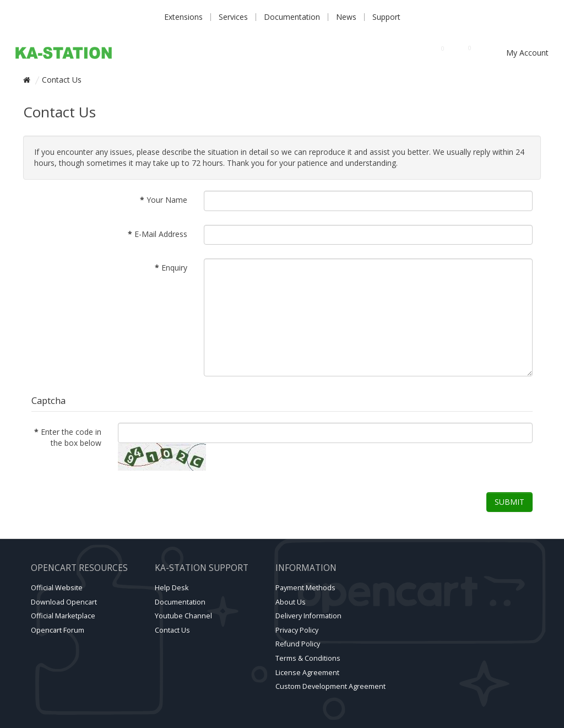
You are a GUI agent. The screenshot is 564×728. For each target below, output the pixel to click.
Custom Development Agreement (330, 686)
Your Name (167, 200)
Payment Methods (305, 588)
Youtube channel (183, 616)
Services (233, 17)
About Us (291, 602)
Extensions (183, 17)
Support (386, 17)
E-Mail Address (161, 234)
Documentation (292, 17)
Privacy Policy (297, 630)
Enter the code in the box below (71, 437)
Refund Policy (298, 644)
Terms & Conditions (308, 658)
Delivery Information (308, 616)
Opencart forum (58, 630)
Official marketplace (63, 616)
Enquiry (174, 268)
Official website (57, 588)
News (346, 17)
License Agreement (307, 673)
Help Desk (172, 588)
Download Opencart (64, 602)
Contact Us (62, 80)
